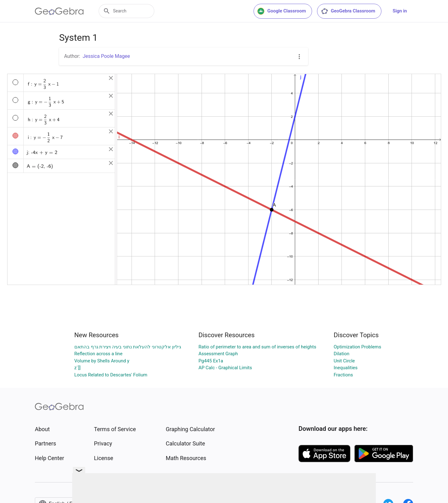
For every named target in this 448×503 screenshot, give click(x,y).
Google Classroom (282, 11)
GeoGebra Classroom (348, 11)
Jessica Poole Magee (106, 56)
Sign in (400, 11)
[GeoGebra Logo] (59, 11)
